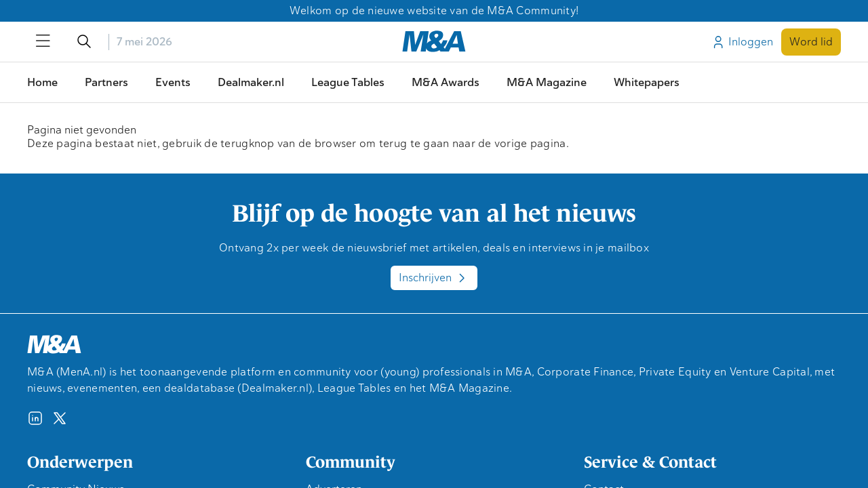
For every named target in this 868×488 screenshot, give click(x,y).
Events (173, 82)
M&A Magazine (547, 82)
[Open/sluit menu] (43, 42)
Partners (106, 82)
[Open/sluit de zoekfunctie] (84, 42)
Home (42, 82)
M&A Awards (446, 82)
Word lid (811, 42)
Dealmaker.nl (251, 82)
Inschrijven (434, 278)
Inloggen (742, 42)
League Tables (348, 82)
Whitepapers (647, 82)
